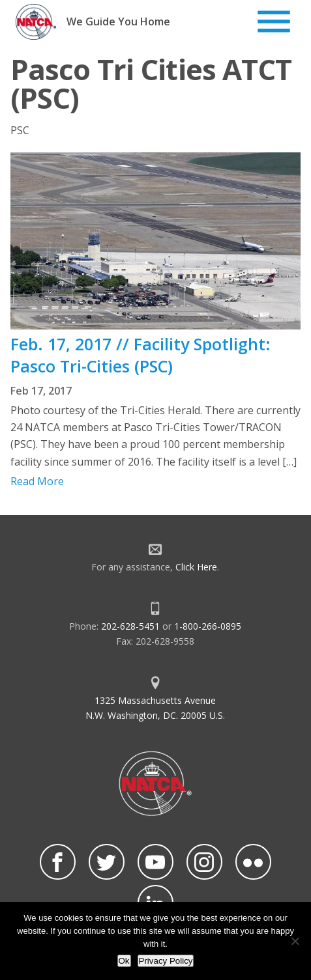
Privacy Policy (166, 961)
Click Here (196, 567)
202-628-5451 (130, 626)
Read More (37, 481)
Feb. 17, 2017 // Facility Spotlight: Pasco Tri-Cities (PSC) (141, 355)
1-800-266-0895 (208, 626)
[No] (295, 941)
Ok (124, 961)
